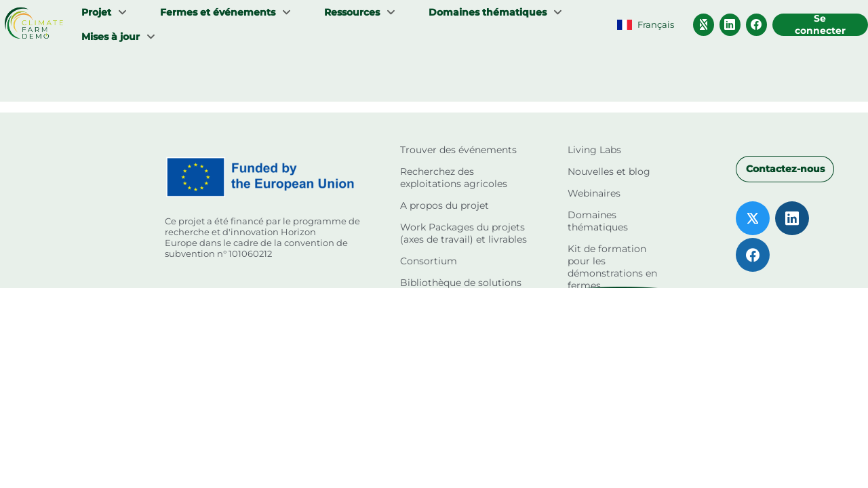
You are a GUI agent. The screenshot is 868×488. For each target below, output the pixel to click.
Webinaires (594, 193)
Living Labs (594, 150)
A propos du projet (445, 205)
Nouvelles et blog (609, 171)
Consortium (429, 261)
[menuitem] (104, 12)
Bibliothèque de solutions (461, 283)
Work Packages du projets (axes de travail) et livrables (463, 233)
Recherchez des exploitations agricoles (454, 178)
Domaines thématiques (598, 221)
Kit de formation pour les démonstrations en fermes (612, 267)
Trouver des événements (458, 150)
